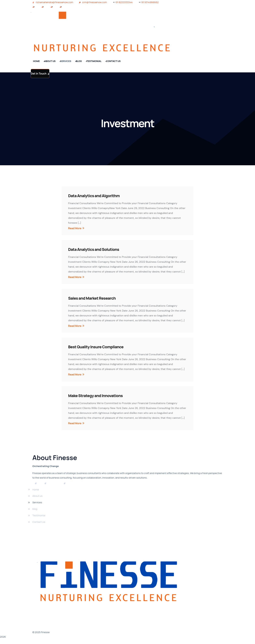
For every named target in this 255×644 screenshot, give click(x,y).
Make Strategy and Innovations (95, 396)
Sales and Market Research (92, 298)
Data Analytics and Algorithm (94, 196)
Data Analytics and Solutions (94, 249)
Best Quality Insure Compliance (96, 347)
